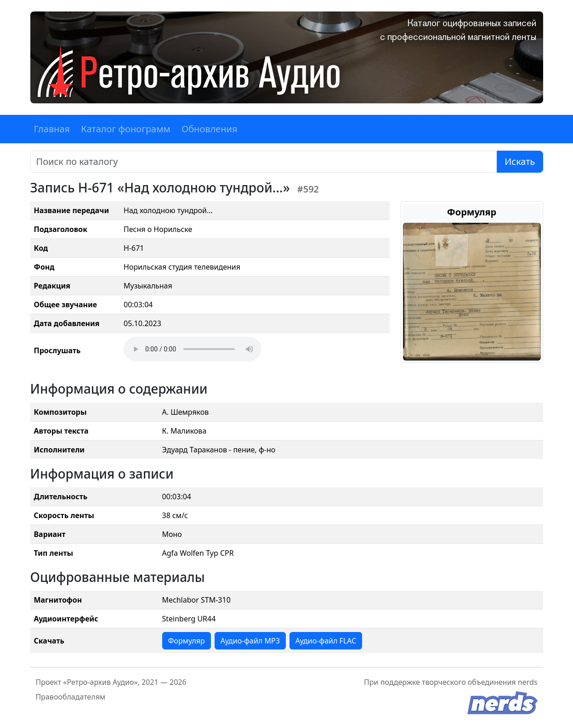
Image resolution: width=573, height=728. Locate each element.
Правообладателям (71, 697)
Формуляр (187, 641)
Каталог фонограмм (126, 129)
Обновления (210, 129)
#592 (308, 189)
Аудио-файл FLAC (326, 641)
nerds (528, 682)
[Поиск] (264, 162)
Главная (52, 129)
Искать (520, 161)
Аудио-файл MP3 (250, 641)
